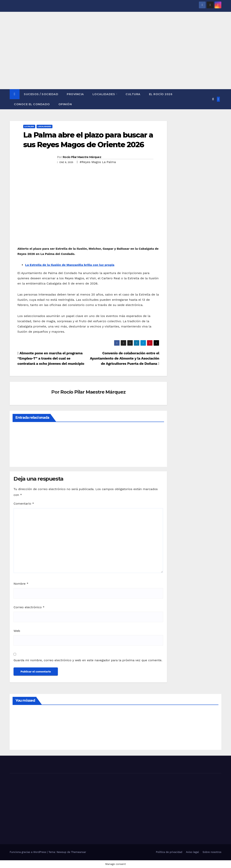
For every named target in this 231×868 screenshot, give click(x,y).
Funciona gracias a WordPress (28, 852)
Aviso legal (192, 852)
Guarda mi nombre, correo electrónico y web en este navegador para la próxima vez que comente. (88, 660)
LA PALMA (29, 126)
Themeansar (79, 852)
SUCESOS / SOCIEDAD (41, 94)
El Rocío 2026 (161, 94)
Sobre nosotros (212, 852)
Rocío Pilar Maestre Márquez (82, 157)
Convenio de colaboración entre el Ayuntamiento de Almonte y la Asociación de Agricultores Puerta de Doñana (125, 358)
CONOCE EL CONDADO (32, 104)
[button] (213, 99)
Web (17, 631)
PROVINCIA (75, 94)
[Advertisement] (115, 60)
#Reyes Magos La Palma (98, 162)
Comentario (24, 504)
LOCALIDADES (104, 94)
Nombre (21, 584)
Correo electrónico (29, 607)
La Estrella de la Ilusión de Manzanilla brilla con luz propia (70, 265)
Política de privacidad (169, 852)
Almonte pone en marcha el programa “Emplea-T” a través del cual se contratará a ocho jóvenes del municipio (51, 358)
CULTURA (133, 94)
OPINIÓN (65, 104)
